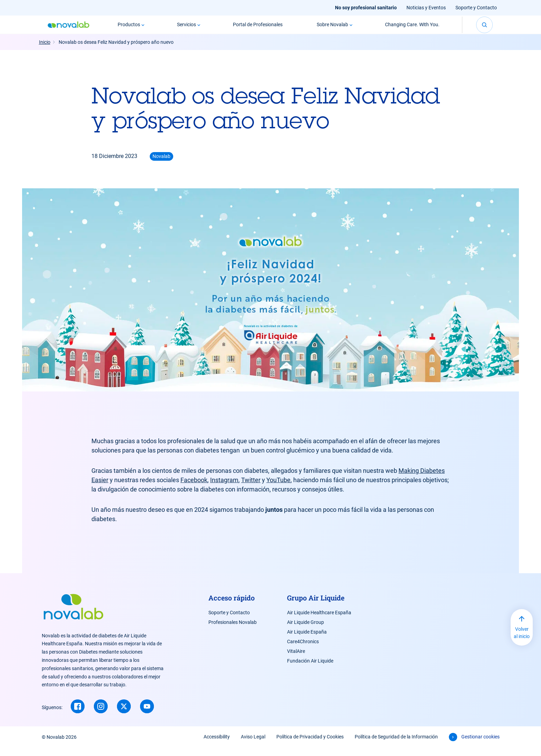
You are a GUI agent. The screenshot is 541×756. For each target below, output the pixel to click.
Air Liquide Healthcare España (319, 621)
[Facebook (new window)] (78, 715)
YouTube (278, 488)
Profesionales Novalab (233, 630)
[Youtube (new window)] (147, 715)
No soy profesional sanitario (366, 8)
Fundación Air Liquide (310, 669)
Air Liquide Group (306, 630)
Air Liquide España (307, 640)
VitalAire (296, 659)
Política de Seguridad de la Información (396, 745)
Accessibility (217, 745)
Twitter (251, 488)
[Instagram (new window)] (101, 715)
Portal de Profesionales (258, 29)
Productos (129, 29)
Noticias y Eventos (426, 8)
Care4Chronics (303, 650)
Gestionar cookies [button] (480, 745)
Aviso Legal (253, 745)
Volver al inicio (522, 641)
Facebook (194, 488)
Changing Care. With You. (412, 29)
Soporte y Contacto (476, 8)
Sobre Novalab (332, 29)
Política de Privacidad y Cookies (310, 745)
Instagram (224, 488)
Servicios (186, 29)
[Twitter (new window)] (124, 715)
